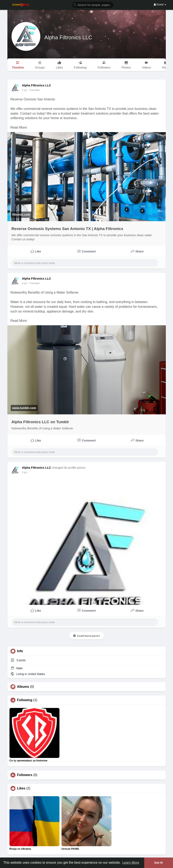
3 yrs (25, 90)
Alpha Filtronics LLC (68, 37)
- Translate (34, 90)
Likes (21, 788)
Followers (25, 775)
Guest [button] (160, 4)
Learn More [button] (131, 863)
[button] (93, 5)
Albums (23, 687)
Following (25, 700)
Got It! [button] (159, 863)
